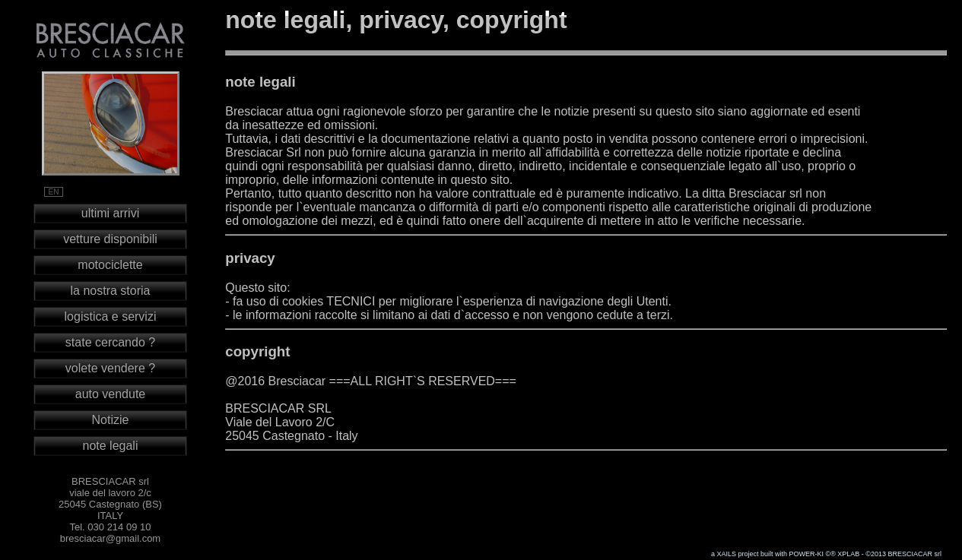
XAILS (726, 554)
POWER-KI (807, 554)
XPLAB (848, 554)
